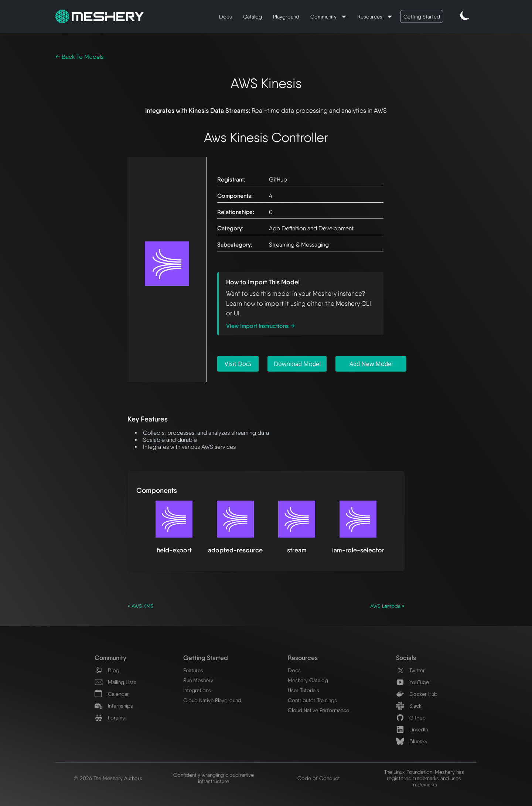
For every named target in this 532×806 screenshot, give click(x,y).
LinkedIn (412, 729)
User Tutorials (303, 690)
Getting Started (422, 16)
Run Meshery (198, 680)
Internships (114, 706)
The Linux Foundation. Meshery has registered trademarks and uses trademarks (424, 778)
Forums (110, 717)
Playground (286, 16)
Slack (409, 706)
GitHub (411, 717)
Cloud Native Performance (318, 710)
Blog (107, 670)
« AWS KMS (140, 606)
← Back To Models (79, 57)
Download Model (297, 364)
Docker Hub (417, 694)
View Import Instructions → (261, 326)
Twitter (410, 670)
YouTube (412, 682)
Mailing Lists (115, 682)
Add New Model (371, 364)
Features (193, 670)
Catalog (253, 16)
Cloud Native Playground (212, 700)
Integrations (197, 690)
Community (324, 16)
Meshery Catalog (308, 680)
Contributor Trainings (312, 700)
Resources (371, 16)
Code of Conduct (319, 778)
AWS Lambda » (387, 606)
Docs (226, 16)
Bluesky (412, 741)
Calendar (112, 694)
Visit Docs (238, 364)
